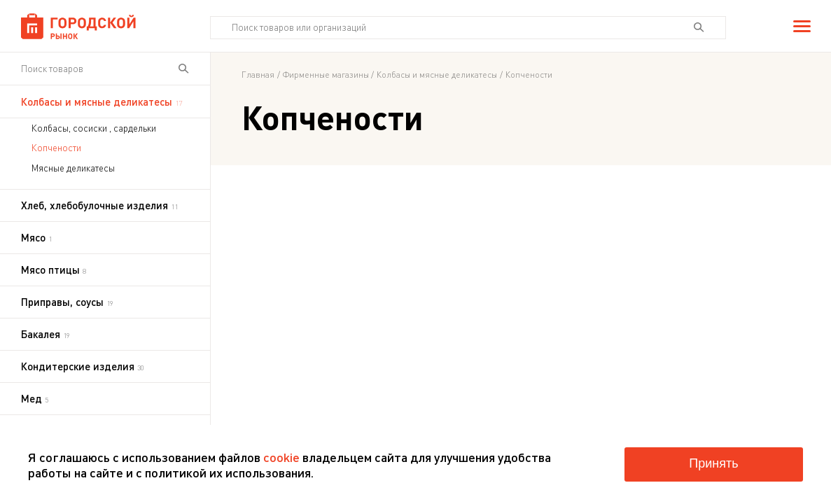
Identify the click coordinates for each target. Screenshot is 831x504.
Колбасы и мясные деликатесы (437, 75)
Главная (258, 75)
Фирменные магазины (326, 75)
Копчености (56, 148)
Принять (713, 463)
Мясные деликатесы (73, 168)
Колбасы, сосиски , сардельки (94, 128)
